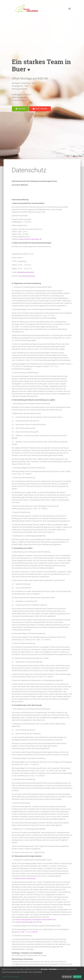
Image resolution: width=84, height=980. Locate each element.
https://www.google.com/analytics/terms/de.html (34, 920)
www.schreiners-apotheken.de (30, 239)
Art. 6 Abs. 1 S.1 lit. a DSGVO (27, 932)
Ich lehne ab (67, 977)
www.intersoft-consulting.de (25, 878)
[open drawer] (70, 9)
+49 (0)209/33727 (20, 100)
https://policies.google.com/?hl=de (29, 922)
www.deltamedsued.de (27, 276)
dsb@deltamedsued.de (25, 272)
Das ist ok (77, 977)
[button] (27, 9)
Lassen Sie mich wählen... (11, 977)
